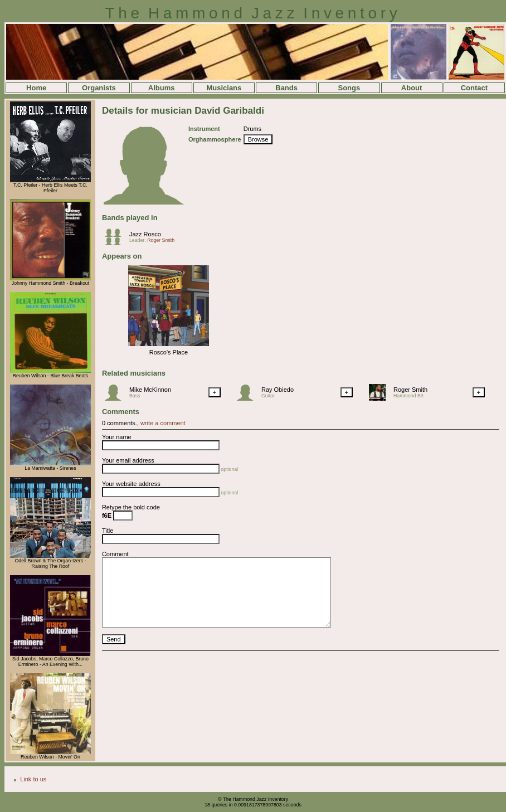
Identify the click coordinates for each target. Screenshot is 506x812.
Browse (258, 139)
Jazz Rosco (145, 234)
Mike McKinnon (150, 390)
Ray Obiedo (278, 390)
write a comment (163, 423)
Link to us (33, 779)
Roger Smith (161, 240)
